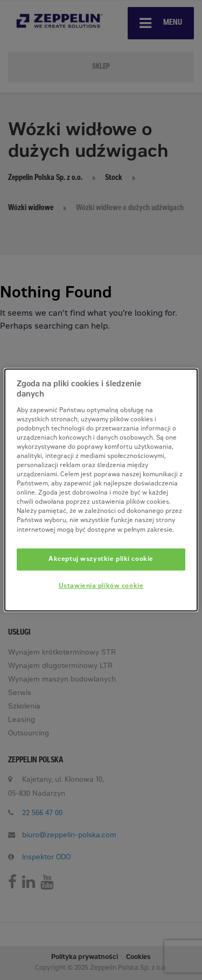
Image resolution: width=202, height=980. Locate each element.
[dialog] (101, 490)
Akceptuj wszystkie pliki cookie (101, 559)
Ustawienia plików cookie (101, 587)
